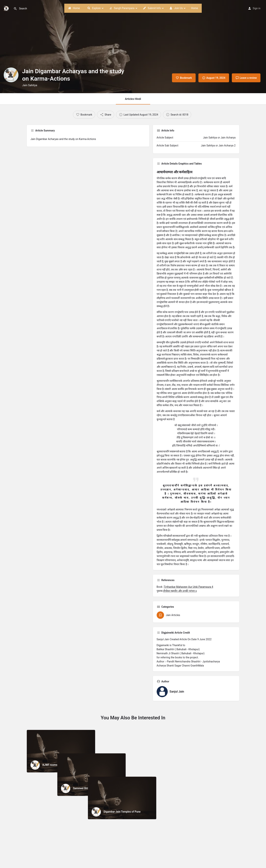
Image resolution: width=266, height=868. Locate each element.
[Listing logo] (11, 75)
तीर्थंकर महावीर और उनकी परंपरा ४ (180, 591)
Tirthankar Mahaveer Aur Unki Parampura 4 (188, 587)
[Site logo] (7, 8)
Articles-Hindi (133, 99)
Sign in (257, 8)
